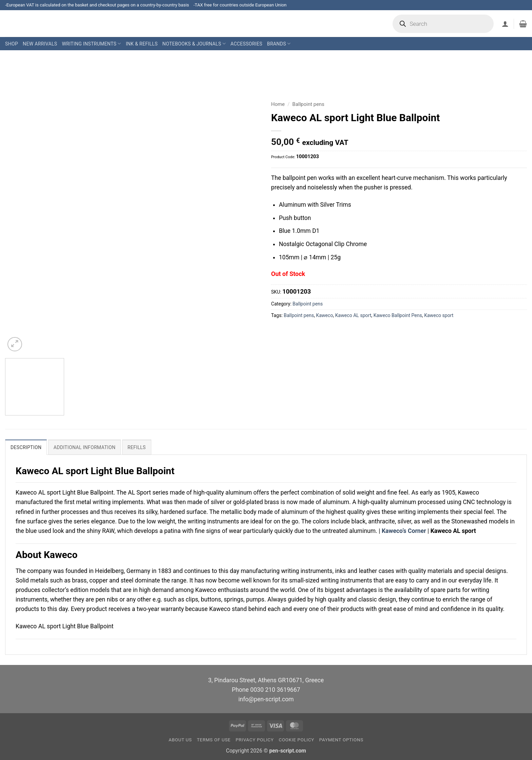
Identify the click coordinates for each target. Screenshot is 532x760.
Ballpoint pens (308, 104)
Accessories (246, 44)
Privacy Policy (254, 740)
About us (180, 740)
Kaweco (325, 315)
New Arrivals (40, 44)
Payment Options (341, 740)
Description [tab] (26, 447)
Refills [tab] (137, 447)
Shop (12, 44)
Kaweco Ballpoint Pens (398, 315)
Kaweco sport (439, 315)
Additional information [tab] (85, 447)
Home (278, 104)
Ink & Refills (142, 44)
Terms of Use (214, 740)
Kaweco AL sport (353, 315)
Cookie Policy (296, 740)
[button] (505, 24)
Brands (279, 44)
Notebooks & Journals (194, 44)
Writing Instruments (91, 44)
